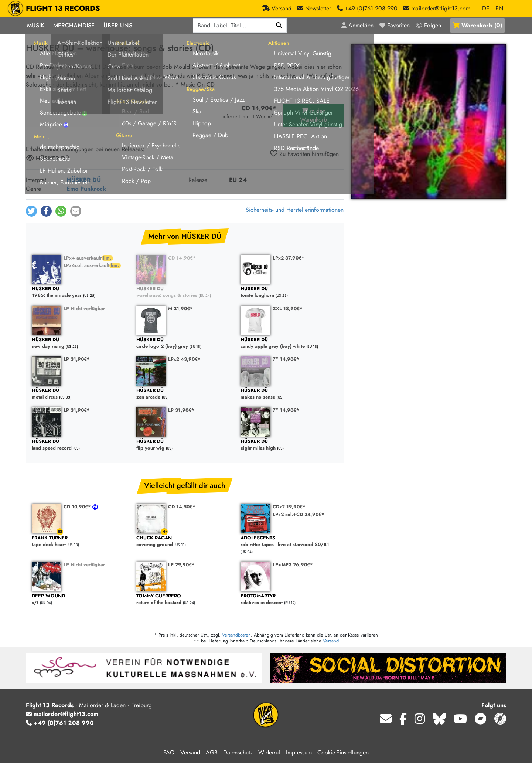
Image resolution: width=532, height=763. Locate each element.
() (478, 25)
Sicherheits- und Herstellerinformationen (295, 210)
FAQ (169, 752)
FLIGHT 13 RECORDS (63, 9)
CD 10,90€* (78, 507)
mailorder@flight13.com (62, 714)
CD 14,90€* (182, 258)
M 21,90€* (180, 308)
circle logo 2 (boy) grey (185, 343)
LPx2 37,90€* (289, 258)
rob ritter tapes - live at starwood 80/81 (289, 541)
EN (499, 8)
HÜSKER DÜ (84, 180)
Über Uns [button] (118, 25)
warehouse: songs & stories (185, 292)
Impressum (299, 752)
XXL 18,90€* (288, 308)
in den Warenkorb (313, 115)
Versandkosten (236, 635)
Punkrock (93, 189)
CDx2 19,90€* (289, 507)
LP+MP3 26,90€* (293, 565)
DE (486, 8)
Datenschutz (238, 752)
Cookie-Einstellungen (343, 752)
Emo (72, 189)
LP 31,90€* (77, 359)
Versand (331, 641)
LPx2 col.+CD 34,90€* (299, 514)
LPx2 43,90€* (184, 359)
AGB (212, 752)
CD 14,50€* (182, 507)
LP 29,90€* (181, 565)
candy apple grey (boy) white (289, 343)
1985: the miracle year (80, 292)
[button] (31, 211)
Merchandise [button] (74, 25)
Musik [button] (36, 25)
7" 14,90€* (286, 359)
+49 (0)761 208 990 (60, 723)
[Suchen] (279, 26)
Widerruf (269, 752)
